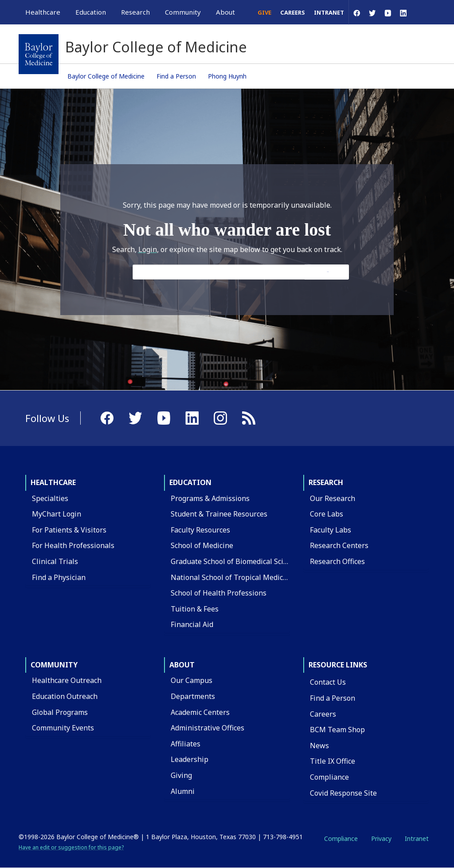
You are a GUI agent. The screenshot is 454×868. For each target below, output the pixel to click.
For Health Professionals (73, 545)
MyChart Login (57, 514)
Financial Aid (192, 624)
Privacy (381, 838)
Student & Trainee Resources (219, 514)
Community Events (63, 728)
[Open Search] (423, 12)
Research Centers (339, 545)
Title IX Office (333, 761)
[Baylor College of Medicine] (39, 54)
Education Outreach (65, 696)
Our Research (333, 498)
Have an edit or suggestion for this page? (71, 847)
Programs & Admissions (210, 498)
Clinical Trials (55, 561)
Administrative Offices (207, 728)
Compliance (329, 777)
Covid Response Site (343, 793)
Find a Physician (59, 577)
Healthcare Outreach (67, 680)
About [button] (225, 12)
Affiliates (186, 744)
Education (190, 482)
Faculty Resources (200, 530)
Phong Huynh (227, 76)
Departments (193, 696)
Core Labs (327, 514)
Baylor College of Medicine (106, 76)
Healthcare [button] (43, 12)
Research (326, 482)
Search (328, 272)
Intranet (329, 12)
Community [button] (183, 12)
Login (148, 249)
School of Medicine (202, 545)
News (319, 746)
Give (264, 12)
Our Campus (192, 680)
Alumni (183, 791)
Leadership (190, 759)
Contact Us (328, 682)
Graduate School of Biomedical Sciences (237, 561)
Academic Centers (200, 712)
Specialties (50, 498)
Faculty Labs (331, 530)
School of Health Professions (219, 593)
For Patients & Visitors (69, 530)
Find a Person (176, 76)
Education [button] (91, 12)
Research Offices (337, 561)
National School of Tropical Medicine (232, 577)
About (182, 665)
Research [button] (135, 12)
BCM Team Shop (337, 730)
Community (54, 665)
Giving (181, 775)
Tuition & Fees (195, 609)
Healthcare (53, 482)
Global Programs (60, 712)
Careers (293, 12)
